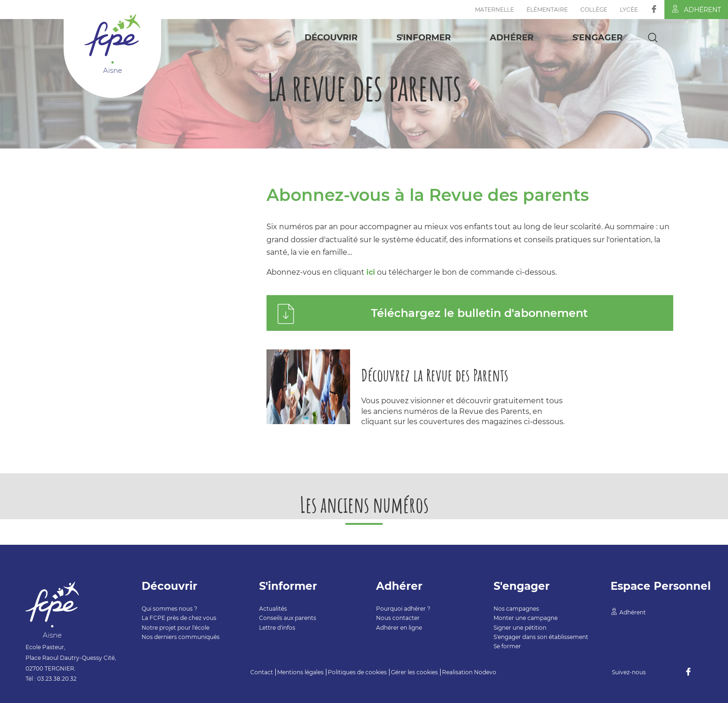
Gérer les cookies (414, 672)
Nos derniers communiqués (181, 637)
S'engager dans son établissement (541, 637)
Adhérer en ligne (399, 628)
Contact (262, 672)
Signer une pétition (520, 628)
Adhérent (696, 9)
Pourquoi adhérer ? (403, 609)
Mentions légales (300, 672)
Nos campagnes (516, 609)
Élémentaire (547, 10)
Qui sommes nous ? (169, 609)
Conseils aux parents (288, 618)
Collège (594, 10)
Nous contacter (398, 618)
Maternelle (494, 10)
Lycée (629, 10)
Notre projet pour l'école (175, 628)
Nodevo (485, 672)
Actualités (273, 609)
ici (371, 272)
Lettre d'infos (277, 628)
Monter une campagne (526, 618)
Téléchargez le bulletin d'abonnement (479, 313)
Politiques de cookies (357, 672)
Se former (507, 646)
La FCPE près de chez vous (179, 618)
